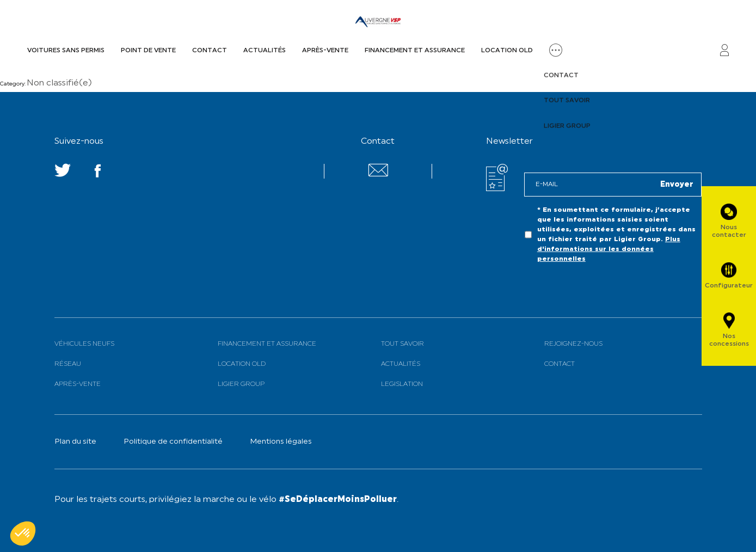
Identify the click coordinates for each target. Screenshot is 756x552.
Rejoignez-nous (573, 344)
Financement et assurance (415, 51)
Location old (507, 51)
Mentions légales (281, 442)
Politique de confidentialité (173, 442)
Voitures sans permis (66, 51)
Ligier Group (241, 384)
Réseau (68, 364)
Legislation (402, 384)
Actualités (265, 51)
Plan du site (75, 442)
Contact (210, 51)
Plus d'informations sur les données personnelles (609, 249)
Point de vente (148, 51)
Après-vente (325, 51)
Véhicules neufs (84, 344)
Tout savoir (402, 344)
